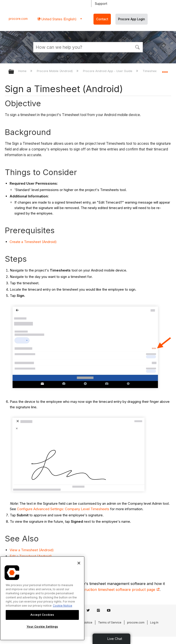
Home (23, 71)
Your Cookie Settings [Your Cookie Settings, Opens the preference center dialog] (42, 627)
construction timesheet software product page (117, 590)
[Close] (79, 563)
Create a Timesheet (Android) (33, 242)
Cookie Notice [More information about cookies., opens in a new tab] (63, 606)
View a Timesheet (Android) (32, 550)
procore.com (18, 19)
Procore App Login (132, 19)
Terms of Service (110, 622)
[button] (137, 47)
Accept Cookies (42, 615)
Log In (154, 622)
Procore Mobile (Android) (55, 71)
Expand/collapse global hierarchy (14, 72)
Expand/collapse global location (165, 70)
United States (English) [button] (59, 19)
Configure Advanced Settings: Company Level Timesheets (63, 509)
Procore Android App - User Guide (108, 71)
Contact (102, 19)
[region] (42, 598)
